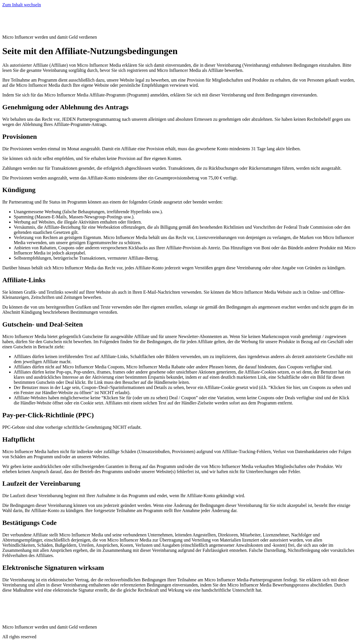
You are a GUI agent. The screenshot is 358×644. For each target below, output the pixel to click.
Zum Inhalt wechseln (22, 5)
